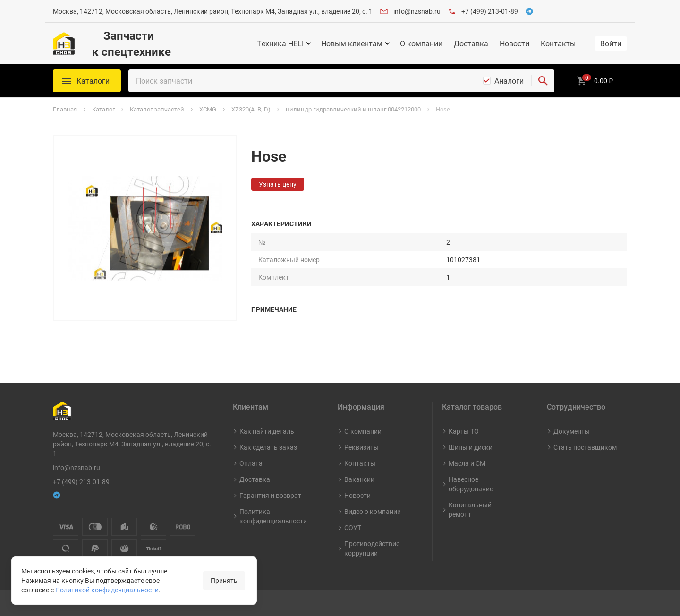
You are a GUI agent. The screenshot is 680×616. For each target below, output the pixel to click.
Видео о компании (373, 511)
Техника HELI (280, 43)
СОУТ (353, 527)
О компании (421, 43)
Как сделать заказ (268, 447)
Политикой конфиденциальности (107, 590)
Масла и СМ (467, 463)
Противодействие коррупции (372, 548)
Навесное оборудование (471, 484)
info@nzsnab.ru (417, 11)
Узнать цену (278, 184)
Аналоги (509, 81)
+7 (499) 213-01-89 (490, 11)
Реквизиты (361, 447)
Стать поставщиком (585, 447)
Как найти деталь (267, 431)
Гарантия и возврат (270, 495)
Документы (572, 431)
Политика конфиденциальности (273, 516)
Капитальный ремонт (470, 509)
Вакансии (359, 479)
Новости (514, 43)
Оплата (251, 463)
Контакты (558, 43)
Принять (224, 580)
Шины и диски (471, 447)
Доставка (471, 43)
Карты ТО (464, 431)
